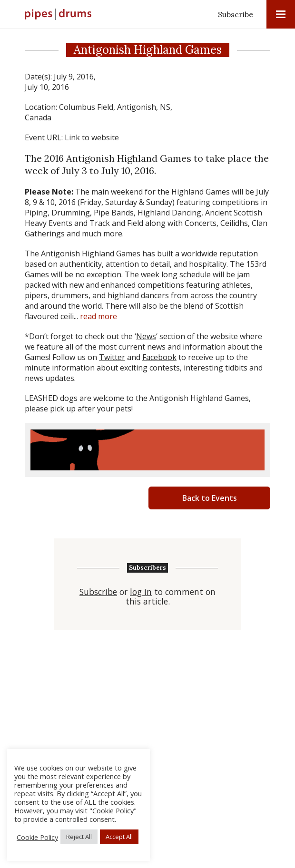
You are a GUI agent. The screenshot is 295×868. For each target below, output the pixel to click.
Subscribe (236, 14)
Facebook (159, 357)
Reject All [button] (79, 837)
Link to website (92, 137)
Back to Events (210, 498)
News (146, 336)
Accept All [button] (119, 837)
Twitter (112, 357)
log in (141, 592)
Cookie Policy (37, 837)
